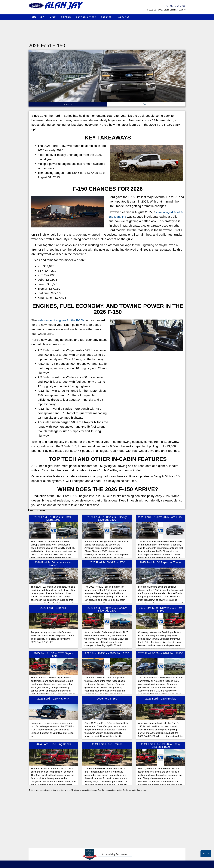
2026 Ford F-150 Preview (161, 699)
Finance (68, 17)
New (43, 17)
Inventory (68, 104)
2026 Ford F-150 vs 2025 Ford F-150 (161, 517)
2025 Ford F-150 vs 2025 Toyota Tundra (53, 655)
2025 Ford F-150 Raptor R (53, 699)
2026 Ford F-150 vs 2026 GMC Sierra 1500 (53, 518)
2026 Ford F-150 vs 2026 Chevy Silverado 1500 (107, 518)
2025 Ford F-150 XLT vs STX (107, 562)
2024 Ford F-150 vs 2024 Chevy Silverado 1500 (161, 745)
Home (33, 17)
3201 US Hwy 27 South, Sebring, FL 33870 (167, 10)
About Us (126, 17)
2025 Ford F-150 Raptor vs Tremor (161, 562)
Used (54, 17)
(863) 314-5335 (176, 6)
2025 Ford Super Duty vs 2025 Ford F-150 (161, 609)
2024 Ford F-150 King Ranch (53, 744)
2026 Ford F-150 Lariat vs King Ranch (53, 564)
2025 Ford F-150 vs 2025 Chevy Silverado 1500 (107, 609)
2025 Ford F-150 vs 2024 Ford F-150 (161, 653)
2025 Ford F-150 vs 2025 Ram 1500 (107, 653)
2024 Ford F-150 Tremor (107, 744)
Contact (146, 104)
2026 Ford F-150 (107, 699)
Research (109, 17)
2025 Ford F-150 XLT (53, 608)
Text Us (206, 854)
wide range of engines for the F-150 (62, 320)
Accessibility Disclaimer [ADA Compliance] (115, 854)
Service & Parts (88, 17)
